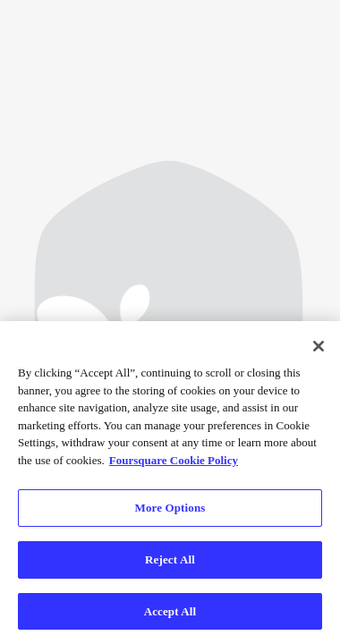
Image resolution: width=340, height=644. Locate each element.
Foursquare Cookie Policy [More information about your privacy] (174, 460)
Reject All (170, 560)
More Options (170, 508)
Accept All (170, 611)
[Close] (319, 347)
